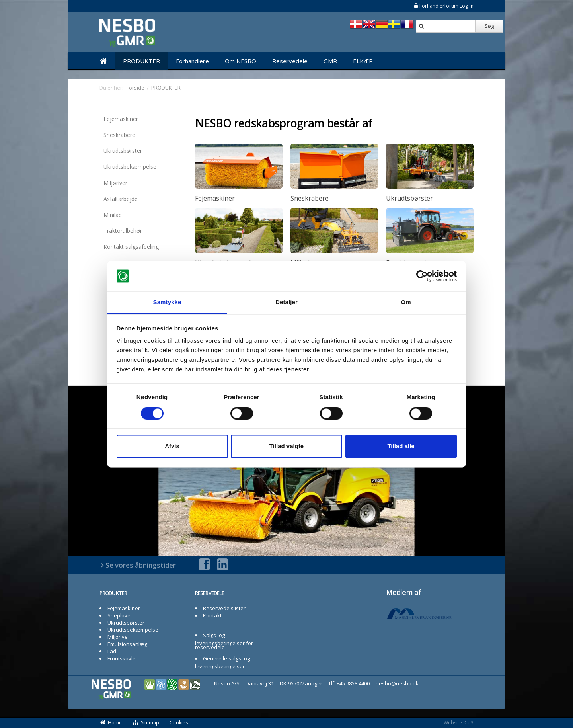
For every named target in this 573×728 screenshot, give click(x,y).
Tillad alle (401, 446)
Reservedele (290, 61)
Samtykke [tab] (167, 302)
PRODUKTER (141, 61)
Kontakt (212, 615)
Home (111, 723)
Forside (135, 88)
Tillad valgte (286, 446)
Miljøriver (115, 183)
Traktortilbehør (123, 231)
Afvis (172, 446)
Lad (112, 651)
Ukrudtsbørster (123, 151)
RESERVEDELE (210, 593)
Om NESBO (241, 61)
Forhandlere (192, 61)
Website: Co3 (459, 723)
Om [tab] (406, 302)
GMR (330, 61)
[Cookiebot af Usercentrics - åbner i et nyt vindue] (422, 276)
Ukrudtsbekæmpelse (130, 167)
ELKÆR (363, 61)
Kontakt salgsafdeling (131, 247)
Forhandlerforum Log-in (443, 6)
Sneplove (119, 615)
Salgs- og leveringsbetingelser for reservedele (224, 641)
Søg (489, 26)
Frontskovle (122, 658)
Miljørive (118, 637)
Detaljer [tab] (286, 302)
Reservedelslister (224, 608)
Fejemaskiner (121, 119)
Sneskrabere (119, 135)
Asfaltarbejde (121, 199)
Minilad (113, 215)
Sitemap (146, 723)
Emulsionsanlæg (127, 644)
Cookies (179, 723)
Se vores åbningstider (141, 565)
